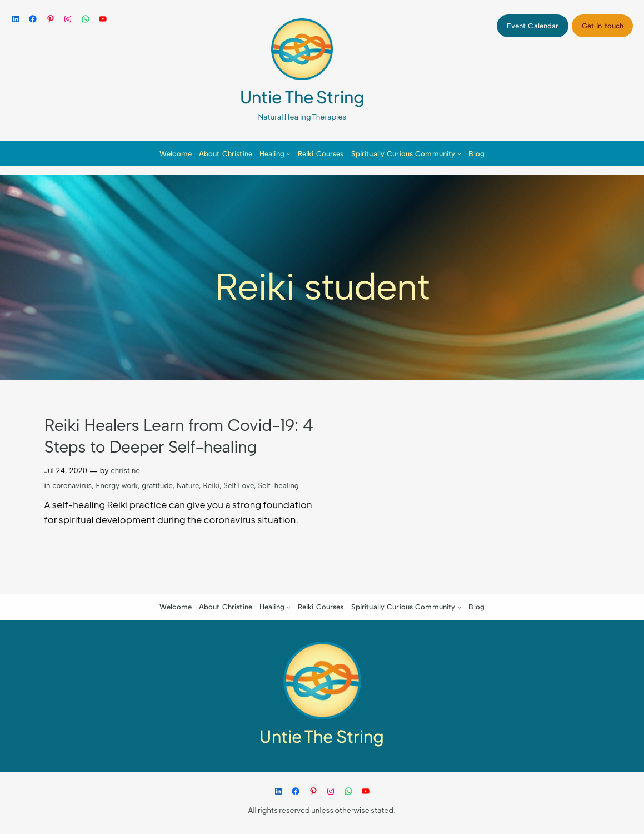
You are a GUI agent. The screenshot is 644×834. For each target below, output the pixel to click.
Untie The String (302, 97)
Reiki (211, 486)
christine (125, 471)
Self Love (239, 486)
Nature (188, 486)
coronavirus (72, 486)
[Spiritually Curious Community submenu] (460, 153)
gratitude (157, 486)
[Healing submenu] (288, 153)
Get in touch (603, 26)
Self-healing (278, 486)
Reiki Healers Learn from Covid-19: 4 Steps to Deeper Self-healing (179, 436)
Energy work (117, 486)
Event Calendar (533, 26)
